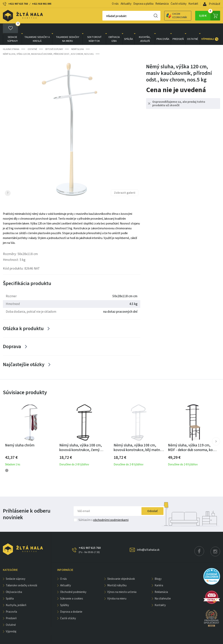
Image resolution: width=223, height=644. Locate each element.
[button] (216, 432)
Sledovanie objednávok (121, 569)
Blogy (158, 569)
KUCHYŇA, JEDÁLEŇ (145, 29)
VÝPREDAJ (210, 29)
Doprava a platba (143, 4)
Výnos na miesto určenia (122, 582)
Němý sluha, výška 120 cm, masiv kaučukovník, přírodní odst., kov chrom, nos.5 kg (48, 44)
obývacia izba (114, 29)
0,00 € (210, 16)
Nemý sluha (78, 39)
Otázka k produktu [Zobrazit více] (23, 319)
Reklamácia (162, 4)
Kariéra (159, 576)
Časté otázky (179, 4)
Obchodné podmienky (73, 582)
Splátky (65, 595)
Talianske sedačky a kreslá (37, 29)
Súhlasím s (103, 510)
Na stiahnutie (163, 589)
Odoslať (152, 501)
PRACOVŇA (163, 29)
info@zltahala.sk (148, 540)
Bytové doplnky (54, 39)
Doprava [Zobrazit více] (12, 337)
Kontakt (193, 4)
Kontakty (160, 595)
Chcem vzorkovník (163, 16)
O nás (115, 4)
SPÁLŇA (129, 29)
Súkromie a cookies (72, 589)
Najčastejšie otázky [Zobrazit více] (24, 355)
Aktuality (126, 4)
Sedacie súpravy (13, 29)
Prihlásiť (212, 4)
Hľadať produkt (103, 16)
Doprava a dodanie (71, 602)
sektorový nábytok (94, 29)
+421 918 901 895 (42, 4)
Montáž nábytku (117, 576)
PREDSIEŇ (178, 29)
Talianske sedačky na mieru (68, 29)
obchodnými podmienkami (111, 510)
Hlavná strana (11, 39)
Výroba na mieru (117, 589)
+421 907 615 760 (18, 4)
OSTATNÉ (193, 29)
